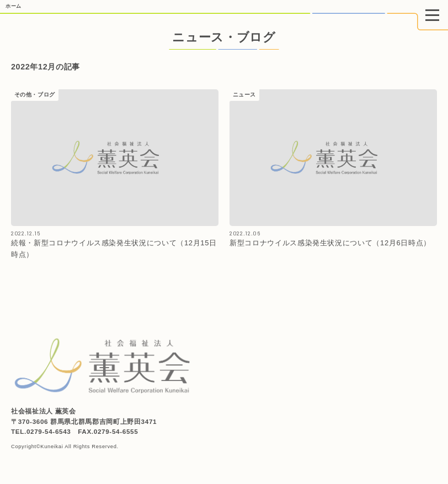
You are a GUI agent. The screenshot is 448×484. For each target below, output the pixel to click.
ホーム (14, 6)
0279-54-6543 (49, 431)
